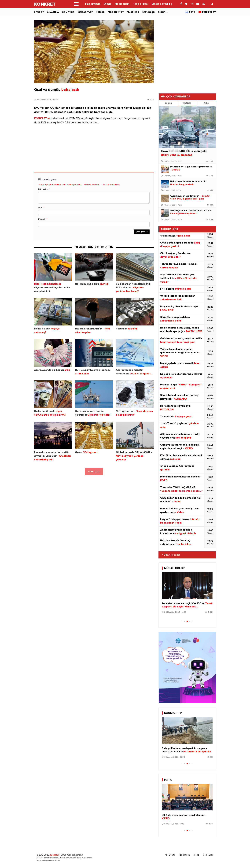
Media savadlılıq (162, 4)
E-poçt (42, 219)
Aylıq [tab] (206, 103)
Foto (192, 12)
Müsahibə (133, 12)
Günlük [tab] (168, 103)
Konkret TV (209, 12)
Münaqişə (149, 12)
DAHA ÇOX (94, 472)
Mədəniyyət (116, 12)
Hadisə (100, 12)
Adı (40, 207)
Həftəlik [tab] (187, 103)
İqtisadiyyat (85, 12)
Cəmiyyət (68, 12)
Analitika (53, 12)
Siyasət (39, 12)
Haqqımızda (93, 4)
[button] (209, 585)
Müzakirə (43, 189)
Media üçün (122, 4)
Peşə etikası (140, 4)
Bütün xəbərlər (172, 555)
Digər (162, 12)
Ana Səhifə (170, 855)
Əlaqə (108, 4)
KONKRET (55, 855)
